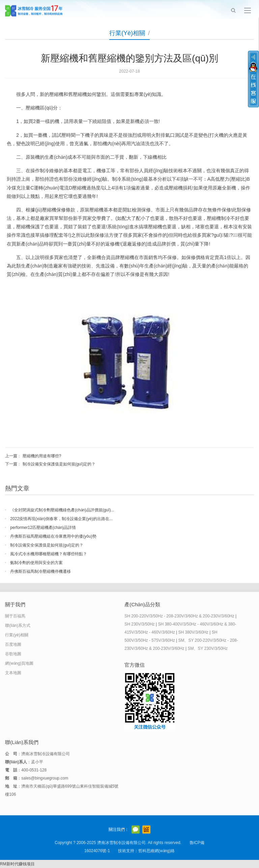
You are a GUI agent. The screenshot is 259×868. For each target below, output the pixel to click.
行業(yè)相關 (127, 33)
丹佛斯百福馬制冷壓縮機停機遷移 (40, 571)
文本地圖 (13, 673)
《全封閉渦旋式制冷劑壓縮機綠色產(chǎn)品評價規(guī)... (62, 510)
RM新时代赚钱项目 (17, 864)
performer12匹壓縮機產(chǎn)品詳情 (43, 528)
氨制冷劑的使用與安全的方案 (36, 563)
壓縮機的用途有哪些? (42, 456)
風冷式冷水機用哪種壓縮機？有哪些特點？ (49, 554)
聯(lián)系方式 (18, 626)
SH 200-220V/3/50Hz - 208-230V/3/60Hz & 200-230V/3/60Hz (179, 616)
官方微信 (136, 829)
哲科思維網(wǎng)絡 (156, 851)
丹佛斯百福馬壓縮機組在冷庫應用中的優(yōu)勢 (53, 536)
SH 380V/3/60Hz (193, 632)
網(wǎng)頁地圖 (19, 663)
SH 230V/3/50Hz (139, 624)
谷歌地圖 (13, 654)
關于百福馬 (15, 616)
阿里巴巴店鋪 (146, 829)
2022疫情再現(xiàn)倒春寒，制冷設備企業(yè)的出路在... (61, 519)
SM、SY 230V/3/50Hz (208, 648)
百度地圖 (13, 644)
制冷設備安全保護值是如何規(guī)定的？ (47, 545)
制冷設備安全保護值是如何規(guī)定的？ (59, 464)
